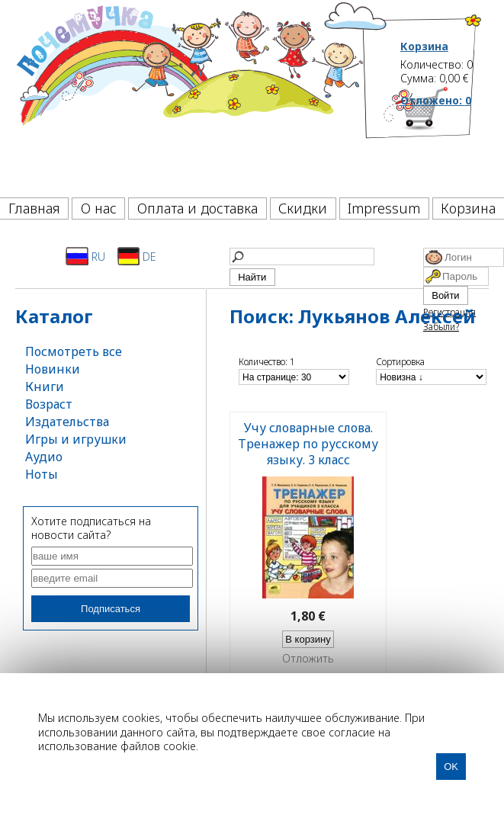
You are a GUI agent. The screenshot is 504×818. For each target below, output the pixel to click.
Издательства (67, 422)
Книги (45, 387)
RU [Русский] (85, 256)
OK (451, 767)
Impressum (384, 208)
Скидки (303, 208)
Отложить (308, 659)
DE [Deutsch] (137, 256)
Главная (34, 208)
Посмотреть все (74, 351)
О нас (99, 208)
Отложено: (436, 100)
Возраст (49, 404)
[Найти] (302, 257)
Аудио (44, 457)
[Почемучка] (189, 95)
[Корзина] (441, 141)
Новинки (53, 369)
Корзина (424, 47)
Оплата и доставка (197, 208)
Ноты (42, 474)
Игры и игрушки (76, 439)
